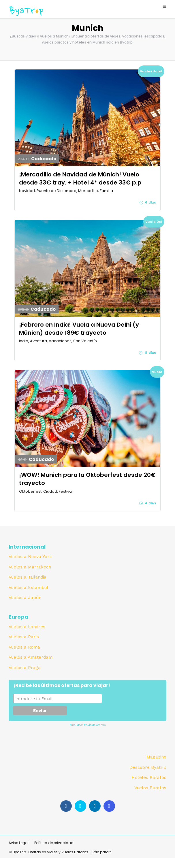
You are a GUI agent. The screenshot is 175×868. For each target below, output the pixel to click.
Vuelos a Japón (25, 598)
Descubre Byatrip (148, 767)
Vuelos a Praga (25, 668)
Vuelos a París (24, 637)
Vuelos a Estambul (28, 588)
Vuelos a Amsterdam (31, 657)
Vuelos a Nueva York (30, 557)
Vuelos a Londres (27, 627)
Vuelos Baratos (150, 788)
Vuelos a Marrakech (30, 567)
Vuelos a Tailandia (28, 577)
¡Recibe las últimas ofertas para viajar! (62, 686)
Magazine (156, 757)
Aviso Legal (19, 843)
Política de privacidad (54, 843)
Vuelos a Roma (24, 647)
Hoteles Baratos (149, 777)
